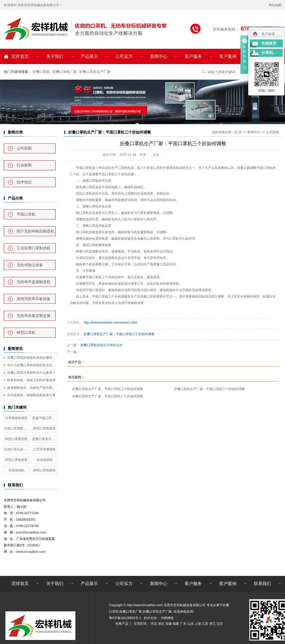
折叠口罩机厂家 (65, 72)
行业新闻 (24, 165)
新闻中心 (159, 56)
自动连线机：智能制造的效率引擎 (31, 395)
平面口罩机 (26, 214)
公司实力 (124, 56)
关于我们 (55, 56)
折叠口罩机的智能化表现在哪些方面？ (32, 358)
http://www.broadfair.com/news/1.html (110, 323)
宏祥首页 (20, 56)
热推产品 (122, 624)
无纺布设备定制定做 (34, 316)
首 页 (238, 132)
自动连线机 (45, 460)
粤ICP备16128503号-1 (125, 618)
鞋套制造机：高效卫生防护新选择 (31, 380)
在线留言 (269, 43)
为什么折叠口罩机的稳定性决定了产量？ (32, 365)
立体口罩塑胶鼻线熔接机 (17, 428)
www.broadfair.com (31, 552)
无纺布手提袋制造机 (34, 282)
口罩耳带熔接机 (45, 449)
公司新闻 (24, 148)
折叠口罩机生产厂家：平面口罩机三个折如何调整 (119, 334)
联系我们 (262, 584)
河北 (154, 624)
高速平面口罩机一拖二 (45, 418)
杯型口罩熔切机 (16, 439)
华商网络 (167, 618)
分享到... (268, 53)
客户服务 (193, 56)
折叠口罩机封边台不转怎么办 (101, 345)
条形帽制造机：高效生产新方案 (30, 388)
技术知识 (24, 182)
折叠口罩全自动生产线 (45, 439)
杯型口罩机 (26, 333)
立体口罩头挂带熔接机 (17, 449)
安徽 (169, 624)
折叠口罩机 (41, 72)
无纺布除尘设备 (30, 265)
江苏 (205, 624)
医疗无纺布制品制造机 (35, 231)
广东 (183, 624)
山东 (191, 624)
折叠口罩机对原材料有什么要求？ (31, 373)
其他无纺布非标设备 (34, 299)
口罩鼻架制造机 (16, 418)
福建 (176, 624)
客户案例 (228, 56)
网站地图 (275, 5)
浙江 (213, 624)
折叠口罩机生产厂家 (95, 72)
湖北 (161, 624)
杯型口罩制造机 (45, 428)
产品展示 (89, 56)
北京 (220, 624)
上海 (198, 624)
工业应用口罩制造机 (34, 248)
